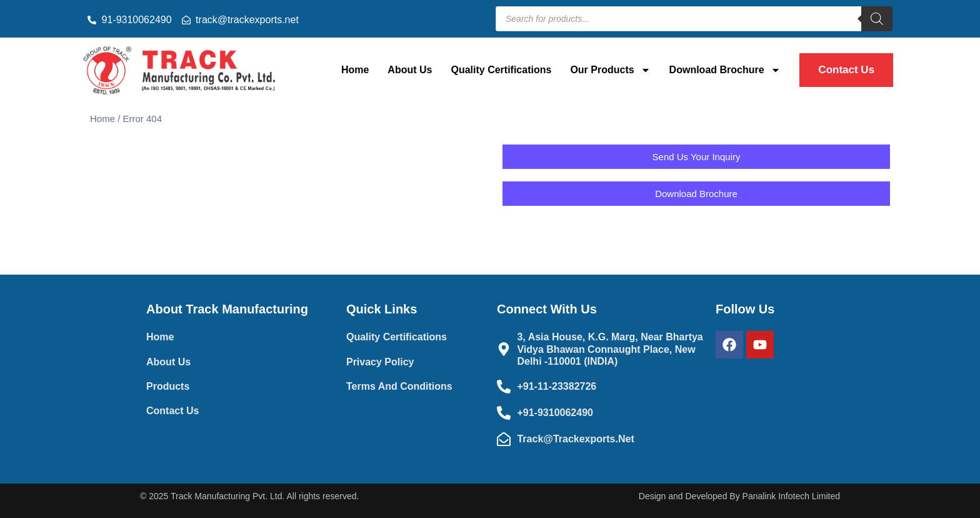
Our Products (610, 70)
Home (355, 70)
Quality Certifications (501, 70)
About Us (410, 70)
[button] (696, 194)
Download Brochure (725, 70)
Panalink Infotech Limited (791, 496)
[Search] (877, 19)
